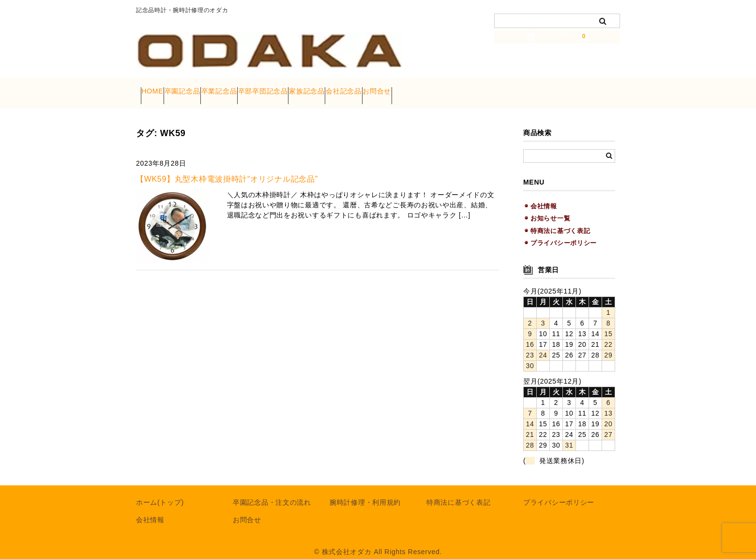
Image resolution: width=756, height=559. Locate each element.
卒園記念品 (206, 88)
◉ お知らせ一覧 (547, 208)
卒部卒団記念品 (324, 88)
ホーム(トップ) (160, 492)
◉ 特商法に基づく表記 (557, 220)
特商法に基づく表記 (458, 492)
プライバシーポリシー (559, 492)
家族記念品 (386, 88)
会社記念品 (441, 88)
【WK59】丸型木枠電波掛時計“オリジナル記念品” (227, 169)
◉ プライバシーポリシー (561, 233)
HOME (157, 88)
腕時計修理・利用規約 (365, 492)
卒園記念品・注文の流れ (272, 492)
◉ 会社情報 (541, 196)
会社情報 (150, 510)
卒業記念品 (261, 88)
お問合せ (493, 88)
